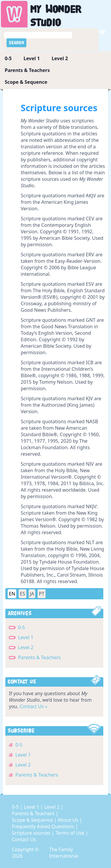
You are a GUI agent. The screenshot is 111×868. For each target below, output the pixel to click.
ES (22, 594)
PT (42, 594)
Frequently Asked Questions (44, 826)
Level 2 (60, 58)
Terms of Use (70, 833)
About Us (69, 820)
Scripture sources (32, 833)
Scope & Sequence (26, 82)
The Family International (64, 853)
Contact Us (24, 839)
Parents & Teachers (27, 70)
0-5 (8, 58)
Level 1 (32, 58)
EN (12, 594)
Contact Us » (33, 706)
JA (32, 594)
